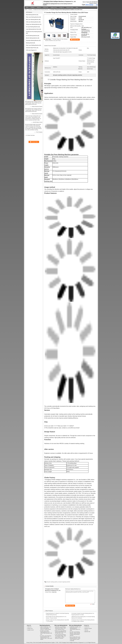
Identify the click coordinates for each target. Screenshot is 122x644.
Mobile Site (87, 632)
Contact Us (62, 7)
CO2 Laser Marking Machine (32, 22)
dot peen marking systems (52, 582)
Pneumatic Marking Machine (32, 40)
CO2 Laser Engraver (31, 50)
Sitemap (86, 630)
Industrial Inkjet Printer (31, 48)
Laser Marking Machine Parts (33, 29)
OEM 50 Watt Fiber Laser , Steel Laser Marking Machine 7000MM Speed (46, 628)
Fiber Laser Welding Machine (33, 45)
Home (27, 7)
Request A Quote (93, 3)
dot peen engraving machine (64, 582)
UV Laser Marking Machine (32, 27)
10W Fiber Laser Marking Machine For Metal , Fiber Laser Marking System (60, 628)
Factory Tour (46, 7)
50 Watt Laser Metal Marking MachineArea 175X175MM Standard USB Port (46, 633)
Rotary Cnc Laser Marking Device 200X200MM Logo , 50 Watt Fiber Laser (61, 632)
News (77, 7)
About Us (39, 7)
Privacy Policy (29, 643)
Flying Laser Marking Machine (33, 24)
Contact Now (76, 40)
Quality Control (54, 7)
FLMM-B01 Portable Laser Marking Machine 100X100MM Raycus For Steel (75, 629)
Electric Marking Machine (32, 38)
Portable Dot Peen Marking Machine (41, 10)
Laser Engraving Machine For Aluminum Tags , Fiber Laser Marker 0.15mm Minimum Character (61, 636)
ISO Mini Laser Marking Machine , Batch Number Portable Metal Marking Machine (75, 634)
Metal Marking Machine (31, 15)
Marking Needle (30, 43)
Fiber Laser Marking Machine (32, 17)
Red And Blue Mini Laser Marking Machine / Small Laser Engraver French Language (75, 639)
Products (33, 7)
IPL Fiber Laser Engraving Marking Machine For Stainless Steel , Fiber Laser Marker (46, 638)
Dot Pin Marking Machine (32, 36)
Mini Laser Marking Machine (32, 20)
